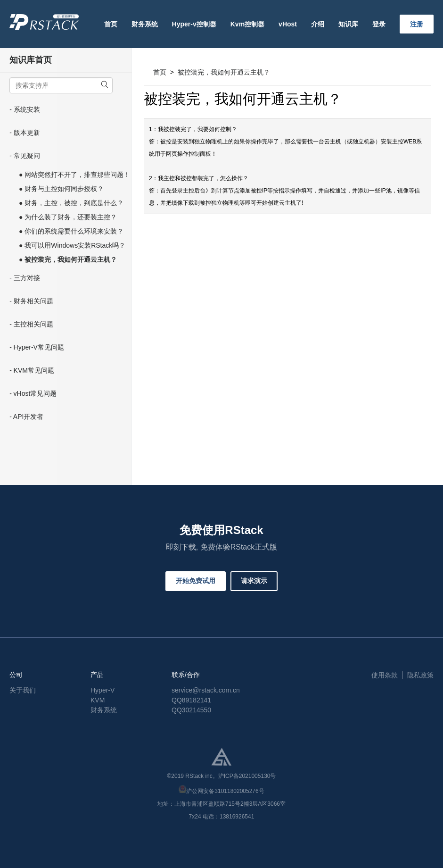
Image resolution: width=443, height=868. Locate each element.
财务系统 (145, 24)
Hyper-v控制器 (194, 24)
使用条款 (385, 675)
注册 (417, 24)
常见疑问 (27, 156)
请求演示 (254, 581)
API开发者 (29, 417)
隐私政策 (420, 675)
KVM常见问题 (34, 370)
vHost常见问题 (35, 393)
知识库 (348, 24)
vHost (288, 24)
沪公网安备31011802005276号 (225, 791)
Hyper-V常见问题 (39, 347)
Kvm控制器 (247, 24)
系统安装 (27, 109)
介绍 (318, 24)
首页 (111, 24)
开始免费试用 (196, 581)
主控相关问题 (33, 324)
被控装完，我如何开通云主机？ (224, 72)
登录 (379, 24)
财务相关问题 (33, 301)
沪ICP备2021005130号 (247, 776)
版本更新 (27, 133)
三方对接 (27, 278)
